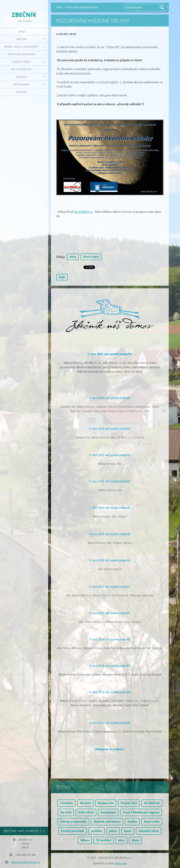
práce (113, 831)
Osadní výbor (21, 62)
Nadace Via (106, 803)
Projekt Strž (129, 803)
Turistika (66, 803)
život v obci (91, 257)
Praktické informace (21, 54)
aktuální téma (149, 831)
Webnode (121, 863)
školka (132, 822)
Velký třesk (86, 812)
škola (135, 840)
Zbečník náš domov (107, 822)
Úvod (22, 32)
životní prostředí (73, 831)
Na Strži (85, 803)
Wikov (85, 840)
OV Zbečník (152, 803)
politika (97, 831)
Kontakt (22, 92)
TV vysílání (104, 840)
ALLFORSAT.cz (83, 212)
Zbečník (21, 39)
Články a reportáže (73, 822)
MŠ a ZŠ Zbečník (21, 69)
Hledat (162, 7)
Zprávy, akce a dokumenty (21, 47)
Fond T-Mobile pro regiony (141, 812)
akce (73, 257)
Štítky (60, 257)
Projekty (22, 77)
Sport (128, 831)
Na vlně (66, 812)
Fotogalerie (21, 84)
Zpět (62, 277)
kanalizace (108, 812)
